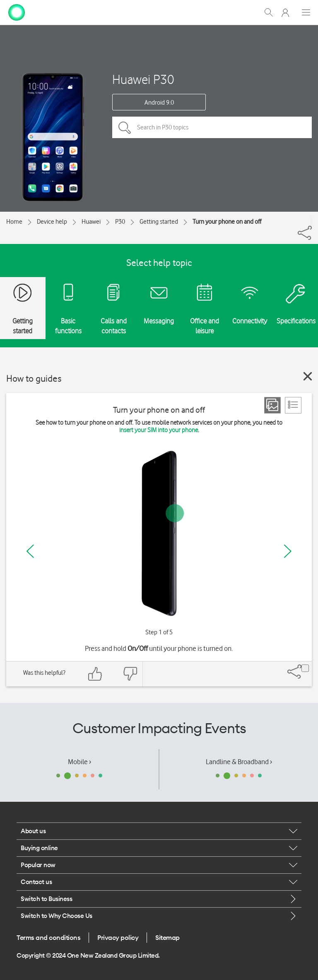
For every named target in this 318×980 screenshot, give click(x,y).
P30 (120, 222)
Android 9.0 (159, 103)
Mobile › (79, 762)
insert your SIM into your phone (159, 430)
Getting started (159, 222)
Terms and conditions (48, 937)
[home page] (17, 12)
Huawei (91, 222)
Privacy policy (118, 937)
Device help (52, 222)
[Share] (311, 221)
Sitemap (167, 937)
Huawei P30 (143, 79)
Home (14, 222)
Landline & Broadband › (239, 762)
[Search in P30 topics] (212, 127)
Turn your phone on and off (227, 222)
